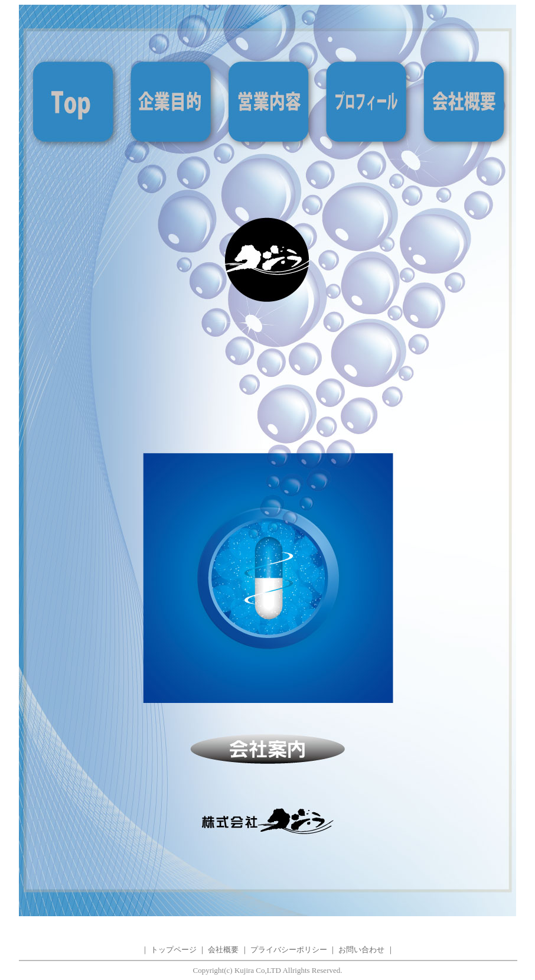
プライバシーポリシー (289, 950)
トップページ (174, 950)
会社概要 (223, 950)
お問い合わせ (361, 950)
